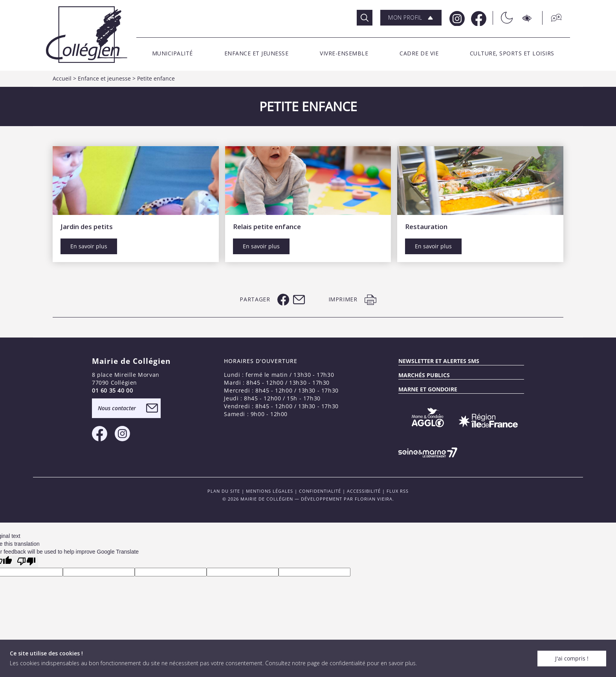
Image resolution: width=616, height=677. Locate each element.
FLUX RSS (398, 491)
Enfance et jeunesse (104, 78)
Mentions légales (269, 491)
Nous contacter (117, 408)
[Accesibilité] (527, 18)
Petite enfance (156, 78)
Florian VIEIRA (374, 499)
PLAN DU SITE (224, 491)
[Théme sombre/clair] (503, 18)
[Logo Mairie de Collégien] (87, 34)
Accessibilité (364, 491)
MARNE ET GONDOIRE (428, 389)
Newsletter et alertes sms (439, 361)
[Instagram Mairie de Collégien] (456, 18)
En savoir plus (89, 246)
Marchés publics (424, 375)
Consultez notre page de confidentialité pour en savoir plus (340, 663)
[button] (411, 18)
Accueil (62, 78)
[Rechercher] (365, 18)
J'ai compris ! (572, 658)
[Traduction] (552, 18)
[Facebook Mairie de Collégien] (478, 18)
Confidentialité (320, 491)
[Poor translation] (26, 562)
